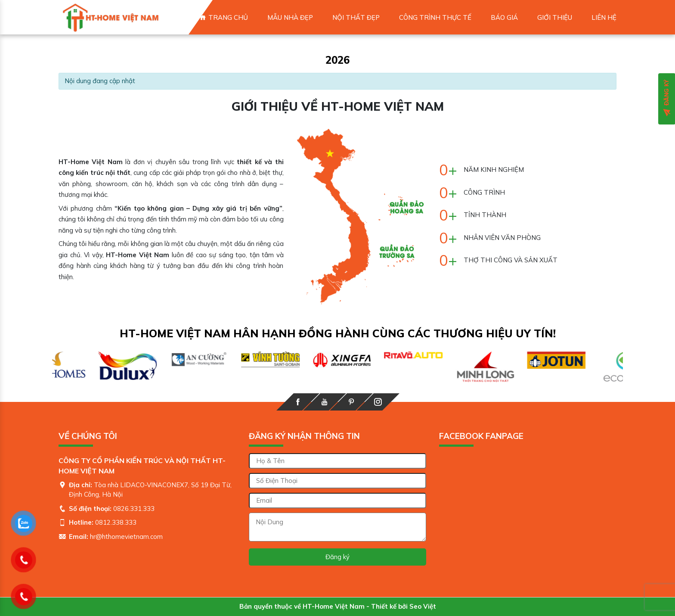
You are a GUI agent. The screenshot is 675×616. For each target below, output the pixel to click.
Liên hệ (604, 17)
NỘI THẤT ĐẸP (356, 17)
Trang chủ (228, 17)
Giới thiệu (555, 17)
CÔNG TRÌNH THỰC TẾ (435, 17)
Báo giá (504, 17)
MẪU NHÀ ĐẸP (290, 17)
